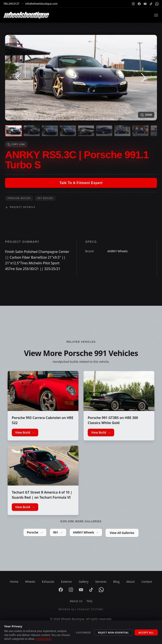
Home (14, 582)
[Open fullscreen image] (146, 115)
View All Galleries (122, 533)
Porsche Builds (19, 198)
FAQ (90, 601)
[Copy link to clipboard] (16, 144)
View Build (25, 433)
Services (101, 582)
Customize (83, 632)
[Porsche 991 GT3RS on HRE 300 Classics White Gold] (119, 391)
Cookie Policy (43, 639)
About (131, 582)
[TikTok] (151, 4)
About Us (76, 601)
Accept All (146, 632)
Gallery (84, 582)
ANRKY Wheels (86, 532)
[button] (18, 78)
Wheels (30, 582)
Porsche (35, 532)
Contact (147, 582)
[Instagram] (133, 4)
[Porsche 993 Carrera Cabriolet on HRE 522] (43, 391)
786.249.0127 (11, 4)
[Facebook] (139, 4)
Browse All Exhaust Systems (81, 609)
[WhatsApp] (157, 4)
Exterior (66, 582)
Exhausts (48, 582)
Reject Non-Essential (113, 632)
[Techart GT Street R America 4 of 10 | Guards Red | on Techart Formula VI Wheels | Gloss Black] (43, 466)
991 (58, 532)
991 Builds (45, 198)
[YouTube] (145, 4)
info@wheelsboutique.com (41, 4)
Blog (116, 582)
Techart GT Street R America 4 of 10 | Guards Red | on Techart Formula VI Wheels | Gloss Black (42, 497)
